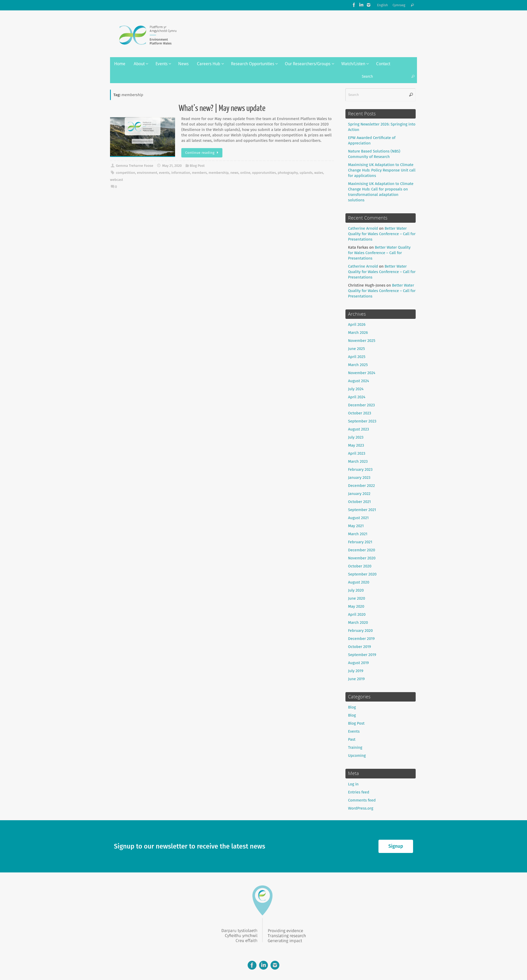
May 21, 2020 (172, 166)
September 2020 (362, 574)
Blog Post (197, 166)
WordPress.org (361, 808)
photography (288, 173)
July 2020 (356, 590)
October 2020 (360, 566)
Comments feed (362, 800)
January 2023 (359, 478)
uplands (306, 173)
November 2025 (362, 341)
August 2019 (358, 663)
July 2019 (356, 671)
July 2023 (356, 437)
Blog (352, 707)
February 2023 (360, 469)
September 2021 (362, 510)
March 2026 (358, 333)
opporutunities (264, 173)
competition (125, 173)
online (245, 173)
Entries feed (359, 792)
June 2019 (356, 679)
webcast (117, 180)
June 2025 (356, 349)
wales (319, 173)
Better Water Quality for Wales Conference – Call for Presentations (382, 234)
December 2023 (361, 405)
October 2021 (359, 502)
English (383, 5)
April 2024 (357, 397)
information (181, 173)
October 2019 (359, 647)
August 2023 (359, 429)
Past (352, 739)
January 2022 (359, 494)
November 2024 (362, 373)
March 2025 (358, 365)
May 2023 (356, 445)
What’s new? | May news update (222, 108)
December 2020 (362, 550)
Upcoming (357, 756)
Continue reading (203, 153)
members (199, 173)
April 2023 (357, 453)
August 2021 (358, 518)
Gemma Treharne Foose (134, 166)
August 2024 (359, 381)
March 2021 (358, 534)
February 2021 (360, 542)
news (234, 173)
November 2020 (362, 558)
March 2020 (358, 623)
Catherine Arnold (363, 228)
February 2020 (360, 631)
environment (147, 173)
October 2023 (360, 413)
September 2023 (362, 421)
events (164, 173)
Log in (353, 784)
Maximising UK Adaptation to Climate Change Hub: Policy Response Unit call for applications (382, 170)
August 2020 (359, 582)
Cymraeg (399, 5)
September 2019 (362, 655)
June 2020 (357, 598)
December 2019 (361, 639)
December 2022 (361, 486)
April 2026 (357, 325)
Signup (396, 846)
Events (354, 731)
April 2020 (357, 614)
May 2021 (356, 526)
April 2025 (357, 357)
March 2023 (358, 461)
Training (355, 747)
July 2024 (356, 389)
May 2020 (356, 606)
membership (219, 173)
